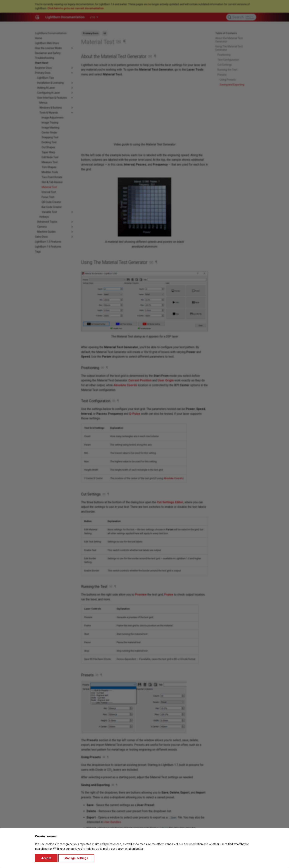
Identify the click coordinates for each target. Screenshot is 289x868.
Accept (46, 858)
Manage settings (76, 858)
